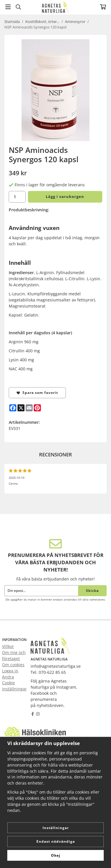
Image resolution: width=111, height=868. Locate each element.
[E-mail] (29, 408)
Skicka (92, 591)
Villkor (8, 646)
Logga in (10, 671)
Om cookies (13, 665)
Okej (56, 855)
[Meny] (8, 7)
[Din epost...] (41, 591)
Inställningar (56, 828)
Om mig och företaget (14, 656)
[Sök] (18, 7)
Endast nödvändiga (56, 841)
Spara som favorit (37, 393)
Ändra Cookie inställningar (14, 683)
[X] (21, 408)
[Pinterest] (37, 408)
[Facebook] (13, 408)
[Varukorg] (103, 7)
